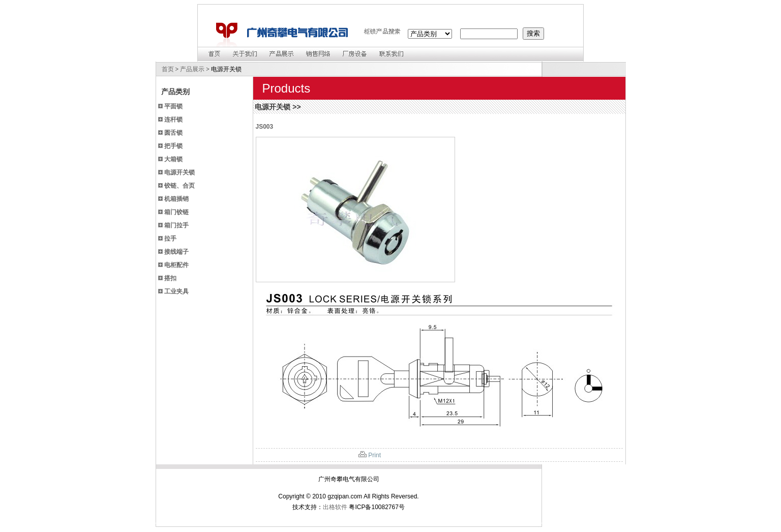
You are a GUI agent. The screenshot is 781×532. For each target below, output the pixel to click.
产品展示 (192, 69)
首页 (168, 69)
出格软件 (335, 507)
